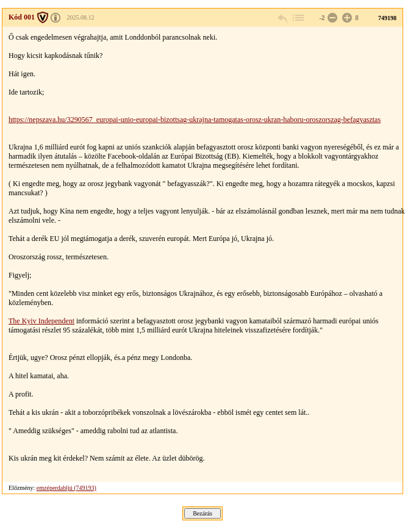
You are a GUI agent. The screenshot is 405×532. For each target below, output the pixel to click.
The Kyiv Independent (41, 321)
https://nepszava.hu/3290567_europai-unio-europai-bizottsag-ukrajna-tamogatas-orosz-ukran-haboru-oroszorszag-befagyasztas (195, 120)
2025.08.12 (81, 17)
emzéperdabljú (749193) (66, 488)
